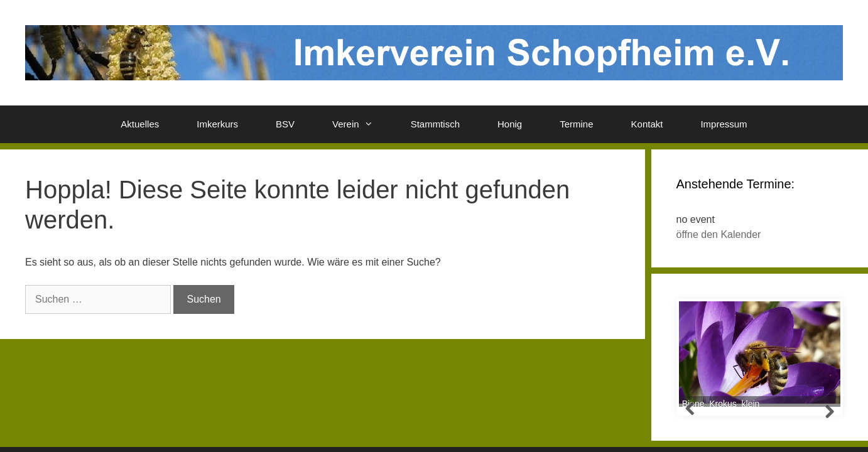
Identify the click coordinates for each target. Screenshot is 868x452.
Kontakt (647, 124)
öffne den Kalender (719, 234)
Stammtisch (435, 124)
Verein (362, 124)
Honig (510, 124)
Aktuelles (140, 124)
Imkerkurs (217, 124)
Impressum (724, 124)
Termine (576, 124)
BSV (285, 124)
